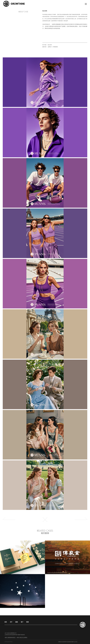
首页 (6, 622)
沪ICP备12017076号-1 (9, 642)
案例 (17, 622)
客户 (22, 622)
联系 (28, 622)
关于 (11, 622)
